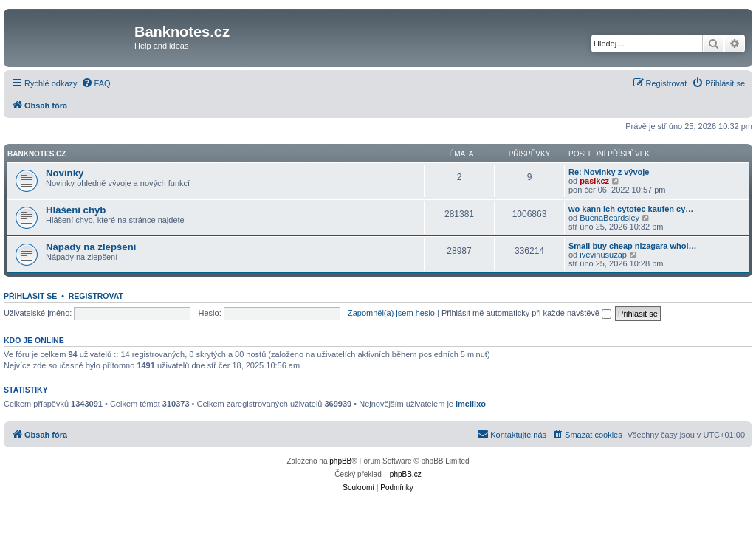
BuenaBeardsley (609, 218)
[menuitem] (96, 83)
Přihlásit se (30, 296)
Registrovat (96, 296)
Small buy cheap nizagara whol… (633, 246)
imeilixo (471, 404)
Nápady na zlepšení (91, 247)
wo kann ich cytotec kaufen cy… (631, 209)
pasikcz (594, 181)
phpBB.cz (406, 474)
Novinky (65, 173)
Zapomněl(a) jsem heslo (391, 313)
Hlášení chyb (76, 210)
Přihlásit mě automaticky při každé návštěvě (526, 313)
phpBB (340, 461)
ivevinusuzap (603, 255)
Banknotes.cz (37, 154)
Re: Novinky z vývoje (609, 172)
